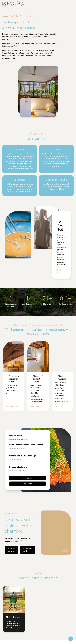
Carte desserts (28, 484)
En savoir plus (62, 271)
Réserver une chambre (27, 550)
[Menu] (72, 4)
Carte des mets (28, 478)
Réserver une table (11, 550)
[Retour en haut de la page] (71, 639)
